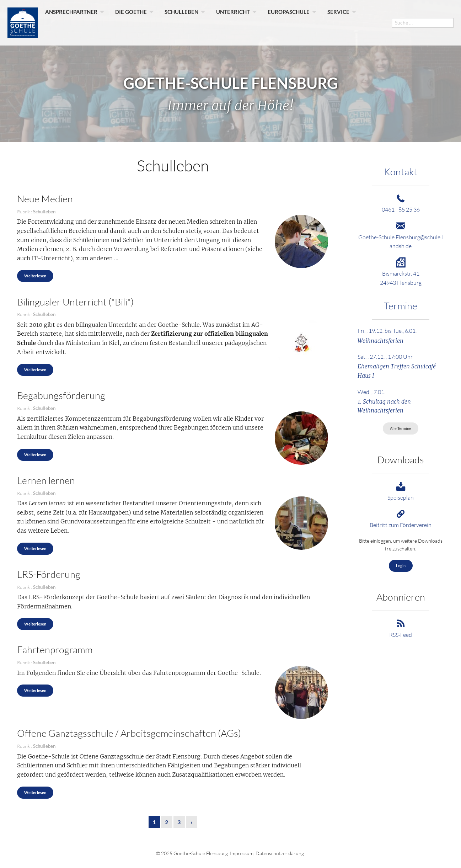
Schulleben (181, 22)
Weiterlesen (35, 276)
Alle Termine (401, 428)
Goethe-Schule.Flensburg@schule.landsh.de (401, 237)
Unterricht (233, 22)
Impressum (242, 853)
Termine (401, 306)
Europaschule (289, 22)
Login (401, 566)
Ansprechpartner (71, 22)
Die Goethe (131, 22)
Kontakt (401, 172)
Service (338, 22)
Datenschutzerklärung (280, 853)
